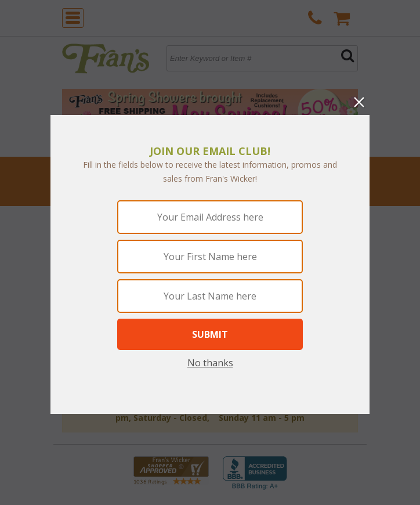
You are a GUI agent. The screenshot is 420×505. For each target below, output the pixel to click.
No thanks (210, 363)
